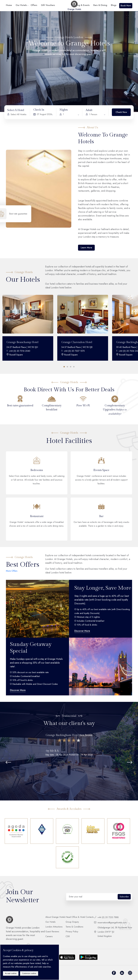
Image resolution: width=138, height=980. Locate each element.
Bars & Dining (100, 5)
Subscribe (124, 897)
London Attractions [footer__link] (54, 927)
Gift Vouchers (48, 5)
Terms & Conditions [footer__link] (74, 927)
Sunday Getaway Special (31, 648)
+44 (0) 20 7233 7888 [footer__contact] (106, 917)
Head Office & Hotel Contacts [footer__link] (80, 917)
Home (9, 5)
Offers (34, 5)
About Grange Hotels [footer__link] (55, 917)
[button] (67, 367)
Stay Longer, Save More (103, 588)
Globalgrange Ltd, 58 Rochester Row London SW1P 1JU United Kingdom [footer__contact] (113, 932)
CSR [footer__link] (68, 936)
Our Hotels (21, 5)
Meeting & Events (81, 5)
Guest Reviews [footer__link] (52, 932)
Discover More (82, 631)
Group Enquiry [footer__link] (72, 922)
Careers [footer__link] (49, 936)
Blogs (114, 5)
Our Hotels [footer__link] (50, 922)
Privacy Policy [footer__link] (72, 932)
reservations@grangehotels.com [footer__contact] (110, 923)
